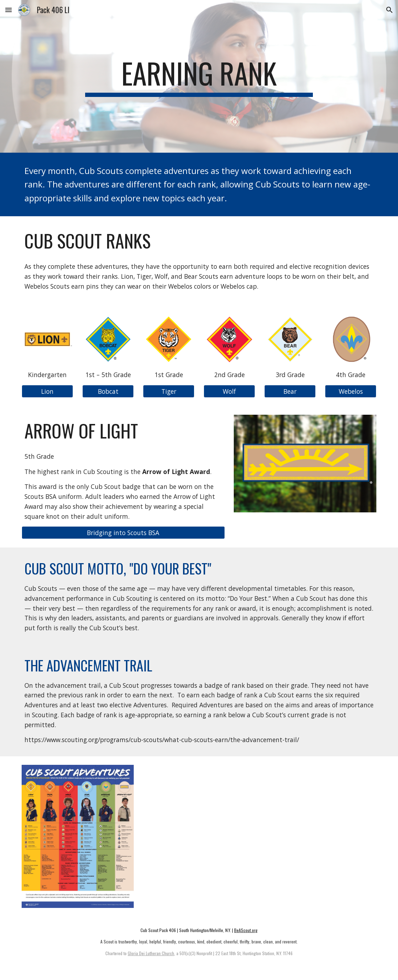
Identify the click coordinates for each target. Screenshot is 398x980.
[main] (199, 76)
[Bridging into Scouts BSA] (123, 533)
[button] (9, 10)
